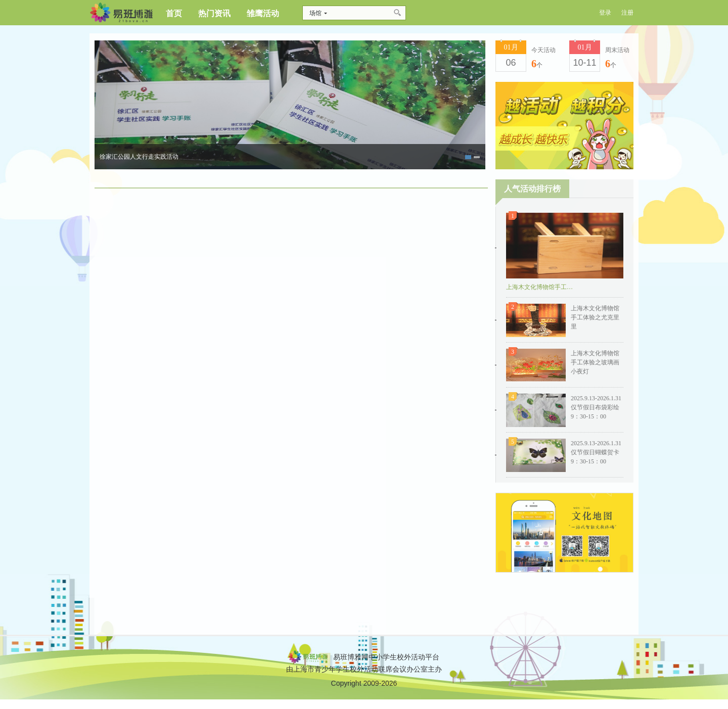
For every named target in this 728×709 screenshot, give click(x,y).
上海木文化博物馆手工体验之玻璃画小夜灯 (595, 362)
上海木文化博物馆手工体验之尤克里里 (595, 317)
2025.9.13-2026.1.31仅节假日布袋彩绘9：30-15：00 (596, 407)
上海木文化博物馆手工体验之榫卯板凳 (541, 287)
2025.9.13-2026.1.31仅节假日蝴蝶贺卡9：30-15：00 (596, 452)
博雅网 (121, 13)
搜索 (398, 13)
